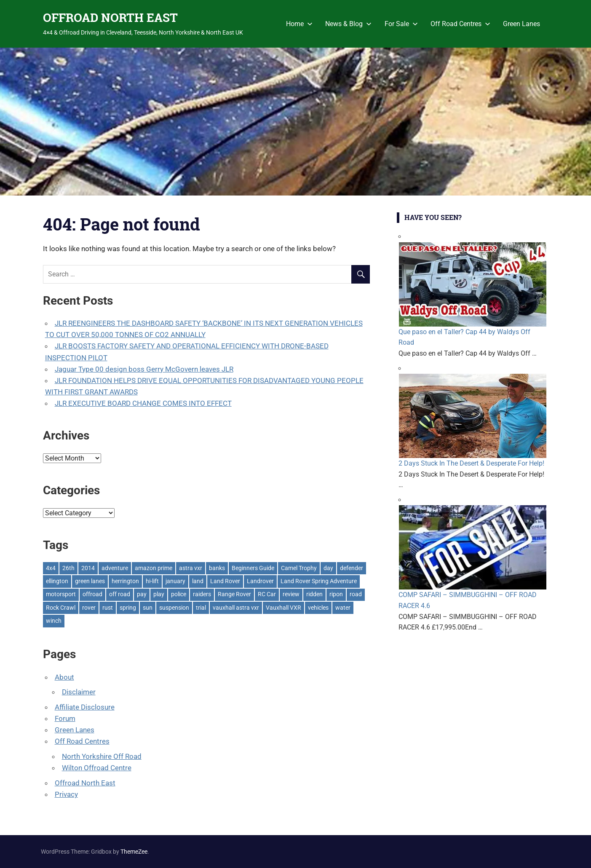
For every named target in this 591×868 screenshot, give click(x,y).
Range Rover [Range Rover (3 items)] (234, 594)
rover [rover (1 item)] (89, 608)
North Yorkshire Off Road (102, 756)
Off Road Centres (460, 24)
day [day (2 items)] (328, 568)
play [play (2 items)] (159, 594)
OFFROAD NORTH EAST (110, 17)
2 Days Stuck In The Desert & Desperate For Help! (471, 463)
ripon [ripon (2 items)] (336, 594)
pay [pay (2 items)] (142, 594)
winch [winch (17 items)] (54, 621)
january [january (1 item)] (175, 581)
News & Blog (348, 24)
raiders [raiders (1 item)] (202, 594)
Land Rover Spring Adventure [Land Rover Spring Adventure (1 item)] (319, 581)
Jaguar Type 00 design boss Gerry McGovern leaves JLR (144, 369)
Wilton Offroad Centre (97, 768)
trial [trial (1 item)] (201, 608)
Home (299, 24)
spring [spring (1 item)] (128, 608)
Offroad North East (85, 783)
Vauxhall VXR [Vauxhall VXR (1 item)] (283, 608)
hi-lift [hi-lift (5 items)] (152, 581)
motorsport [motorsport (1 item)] (61, 594)
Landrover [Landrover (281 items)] (260, 581)
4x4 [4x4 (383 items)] (51, 568)
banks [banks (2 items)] (217, 568)
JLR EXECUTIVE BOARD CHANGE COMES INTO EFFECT (143, 403)
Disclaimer (79, 692)
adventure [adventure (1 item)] (115, 568)
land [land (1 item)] (198, 581)
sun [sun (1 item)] (148, 608)
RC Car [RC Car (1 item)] (267, 594)
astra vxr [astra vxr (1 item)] (191, 568)
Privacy (66, 794)
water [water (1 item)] (343, 608)
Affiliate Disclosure (85, 707)
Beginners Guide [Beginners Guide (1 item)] (253, 568)
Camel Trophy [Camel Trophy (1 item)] (299, 568)
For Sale (401, 24)
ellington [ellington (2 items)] (57, 581)
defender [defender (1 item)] (352, 568)
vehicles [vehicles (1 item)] (318, 608)
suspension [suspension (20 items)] (174, 608)
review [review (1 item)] (291, 594)
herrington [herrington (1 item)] (125, 581)
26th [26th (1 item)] (68, 568)
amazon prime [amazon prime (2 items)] (154, 568)
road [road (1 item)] (356, 594)
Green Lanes (521, 24)
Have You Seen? (433, 217)
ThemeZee (134, 852)
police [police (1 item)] (179, 594)
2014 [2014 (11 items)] (88, 568)
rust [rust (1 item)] (108, 608)
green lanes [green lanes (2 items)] (90, 581)
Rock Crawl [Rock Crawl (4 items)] (61, 608)
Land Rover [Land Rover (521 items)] (225, 581)
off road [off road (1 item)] (120, 594)
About (64, 677)
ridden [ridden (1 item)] (314, 594)
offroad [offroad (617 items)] (92, 594)
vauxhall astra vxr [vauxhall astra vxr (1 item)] (236, 608)
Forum (65, 718)
